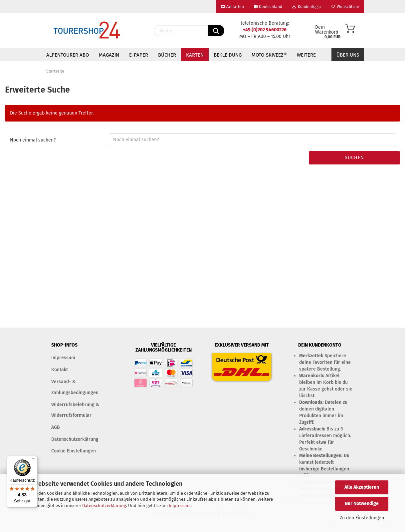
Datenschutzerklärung (104, 506)
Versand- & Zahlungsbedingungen (75, 387)
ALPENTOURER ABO (68, 55)
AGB (56, 427)
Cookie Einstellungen (74, 451)
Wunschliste (345, 7)
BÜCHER (167, 55)
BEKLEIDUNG (228, 55)
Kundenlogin (306, 7)
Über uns (348, 55)
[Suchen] (216, 31)
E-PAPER (139, 55)
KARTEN (195, 55)
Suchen (354, 158)
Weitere (306, 55)
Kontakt (60, 370)
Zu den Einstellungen (362, 518)
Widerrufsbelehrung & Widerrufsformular (75, 410)
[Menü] (34, 460)
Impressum (180, 506)
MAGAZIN (109, 55)
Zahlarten (232, 7)
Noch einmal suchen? (33, 140)
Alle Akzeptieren (362, 487)
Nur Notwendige (362, 504)
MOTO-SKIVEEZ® (269, 55)
